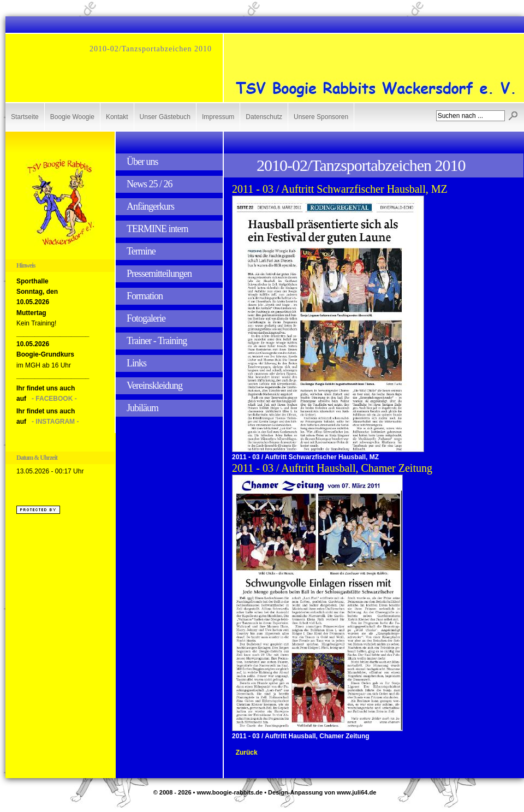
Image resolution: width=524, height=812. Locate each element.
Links (136, 363)
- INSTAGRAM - (55, 422)
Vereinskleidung (154, 386)
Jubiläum (142, 408)
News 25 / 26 (150, 184)
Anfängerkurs (150, 206)
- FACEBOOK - (54, 399)
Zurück (247, 752)
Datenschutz (264, 117)
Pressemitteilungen (159, 274)
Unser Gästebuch (165, 117)
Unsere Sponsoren (321, 117)
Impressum (218, 117)
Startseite (25, 117)
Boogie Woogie (72, 117)
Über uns (142, 162)
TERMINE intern (157, 229)
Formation (145, 296)
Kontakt (117, 117)
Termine (141, 251)
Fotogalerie (146, 318)
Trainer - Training (157, 341)
